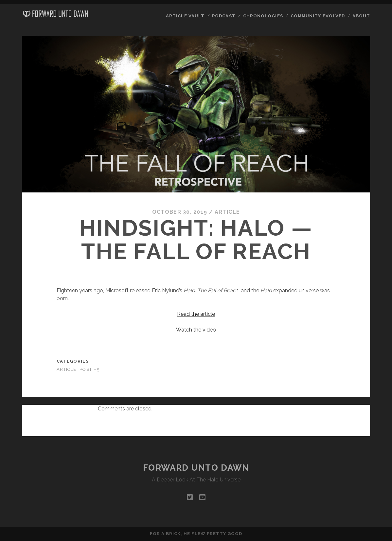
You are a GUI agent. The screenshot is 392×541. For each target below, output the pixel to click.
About (361, 16)
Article (227, 212)
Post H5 (89, 369)
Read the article (196, 314)
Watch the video (196, 330)
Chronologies (263, 16)
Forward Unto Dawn (196, 468)
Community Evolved (318, 16)
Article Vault (185, 16)
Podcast (224, 16)
